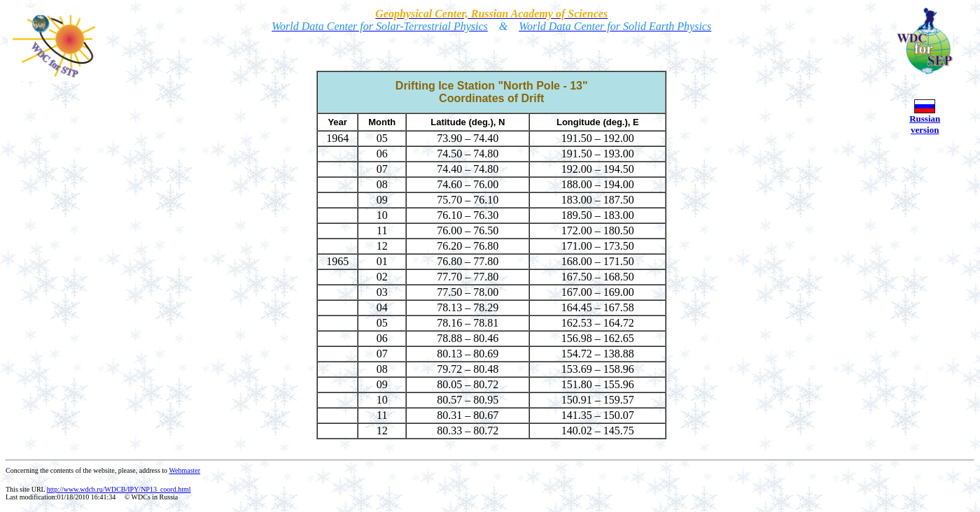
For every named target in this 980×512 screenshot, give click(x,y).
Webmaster (184, 470)
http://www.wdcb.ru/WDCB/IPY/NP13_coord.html (119, 489)
